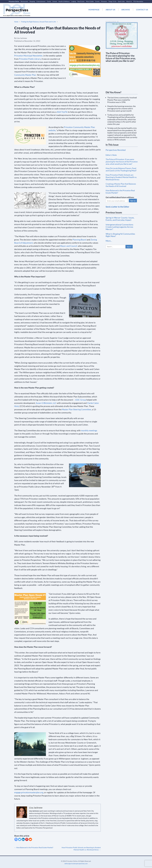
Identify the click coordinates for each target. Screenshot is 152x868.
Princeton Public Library (30, 59)
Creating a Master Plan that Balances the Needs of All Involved (121, 185)
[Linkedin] (23, 839)
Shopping (32, 1)
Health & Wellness (64, 1)
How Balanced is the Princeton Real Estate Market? (34, 847)
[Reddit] (30, 839)
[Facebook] (16, 839)
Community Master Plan (25, 75)
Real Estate (81, 1)
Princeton (104, 1)
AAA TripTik (62, 112)
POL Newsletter (138, 1)
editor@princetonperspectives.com (76, 864)
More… (109, 241)
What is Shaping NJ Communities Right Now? (120, 235)
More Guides (90, 1)
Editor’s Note (111, 155)
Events (97, 1)
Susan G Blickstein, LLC (46, 403)
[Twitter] (20, 839)
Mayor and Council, (69, 246)
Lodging (74, 1)
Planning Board (79, 240)
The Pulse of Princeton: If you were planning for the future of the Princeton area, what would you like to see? (122, 162)
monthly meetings (89, 430)
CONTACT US (142, 10)
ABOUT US (110, 10)
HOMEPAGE (94, 10)
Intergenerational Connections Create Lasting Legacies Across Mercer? (119, 227)
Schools (55, 1)
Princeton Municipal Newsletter (28, 56)
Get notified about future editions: (120, 197)
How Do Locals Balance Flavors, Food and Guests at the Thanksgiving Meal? (121, 169)
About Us (129, 1)
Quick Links (121, 1)
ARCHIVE (126, 10)
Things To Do (112, 1)
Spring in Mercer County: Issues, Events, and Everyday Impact (120, 219)
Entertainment (41, 1)
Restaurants (24, 1)
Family (49, 1)
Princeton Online (14, 1)
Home (16, 22)
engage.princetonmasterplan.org (29, 792)
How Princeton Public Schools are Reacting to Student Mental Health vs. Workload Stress (81, 849)
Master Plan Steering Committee (77, 409)
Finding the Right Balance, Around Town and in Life (38, 22)
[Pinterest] (27, 839)
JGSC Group (80, 400)
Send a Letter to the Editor (117, 207)
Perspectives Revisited (116, 150)
